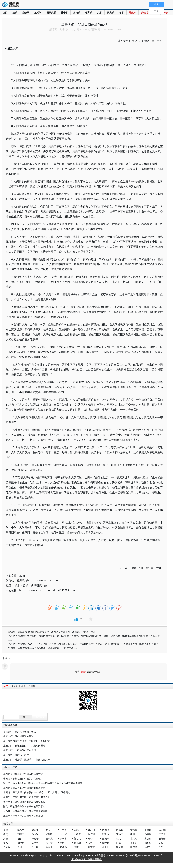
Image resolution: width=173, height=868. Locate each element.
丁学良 (63, 830)
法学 (15, 13)
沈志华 (63, 834)
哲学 (122, 13)
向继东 (77, 834)
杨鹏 (20, 838)
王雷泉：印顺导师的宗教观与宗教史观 (23, 816)
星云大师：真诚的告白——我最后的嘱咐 (24, 746)
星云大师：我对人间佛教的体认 (20, 732)
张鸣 (133, 834)
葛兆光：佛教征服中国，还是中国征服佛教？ (27, 797)
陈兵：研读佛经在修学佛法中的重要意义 (24, 806)
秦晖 (6, 830)
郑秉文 (91, 847)
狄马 (119, 838)
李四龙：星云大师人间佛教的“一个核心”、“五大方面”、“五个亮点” (37, 792)
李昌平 (120, 834)
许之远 (7, 847)
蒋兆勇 (77, 843)
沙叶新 (106, 843)
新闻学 (77, 13)
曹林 (76, 830)
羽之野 (120, 847)
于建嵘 (148, 830)
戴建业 (106, 834)
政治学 (38, 13)
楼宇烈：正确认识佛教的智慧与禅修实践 (24, 802)
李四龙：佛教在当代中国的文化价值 (22, 778)
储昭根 (148, 843)
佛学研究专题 (39, 585)
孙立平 (148, 847)
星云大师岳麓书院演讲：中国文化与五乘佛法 (27, 741)
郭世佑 (77, 838)
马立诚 (35, 834)
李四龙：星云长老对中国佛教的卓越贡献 (24, 788)
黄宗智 (134, 830)
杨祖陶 (49, 834)
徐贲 (6, 834)
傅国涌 (106, 830)
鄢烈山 (91, 830)
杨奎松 (148, 834)
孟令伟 (35, 843)
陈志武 (162, 830)
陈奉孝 (63, 838)
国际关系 (51, 13)
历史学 (111, 13)
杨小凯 (35, 847)
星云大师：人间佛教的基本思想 (20, 750)
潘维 (76, 847)
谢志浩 (134, 847)
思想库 (132, 13)
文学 (100, 13)
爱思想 (11, 5)
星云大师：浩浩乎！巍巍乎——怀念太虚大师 (27, 759)
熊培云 (162, 838)
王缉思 (49, 838)
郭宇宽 (21, 834)
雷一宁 (49, 843)
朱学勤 (63, 847)
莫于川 (106, 847)
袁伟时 (134, 838)
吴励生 (49, 847)
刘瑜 (119, 843)
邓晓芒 (35, 838)
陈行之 (21, 830)
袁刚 (20, 847)
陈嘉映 (120, 830)
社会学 (64, 13)
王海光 (162, 834)
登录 (83, 672)
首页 (5, 13)
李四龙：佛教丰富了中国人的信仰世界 (23, 774)
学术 (17, 585)
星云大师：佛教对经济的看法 (18, 736)
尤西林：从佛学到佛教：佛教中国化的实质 (25, 811)
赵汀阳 (91, 834)
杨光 (161, 847)
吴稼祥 (162, 843)
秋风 (6, 843)
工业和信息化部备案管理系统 (86, 859)
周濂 (6, 838)
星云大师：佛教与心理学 (16, 755)
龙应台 (49, 830)
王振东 (106, 838)
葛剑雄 (134, 843)
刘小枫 (21, 843)
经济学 (26, 13)
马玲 (90, 838)
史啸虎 (148, 838)
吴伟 (90, 843)
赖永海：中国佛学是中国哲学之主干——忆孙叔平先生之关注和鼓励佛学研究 (43, 783)
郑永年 (35, 830)
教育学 (89, 13)
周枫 (62, 843)
